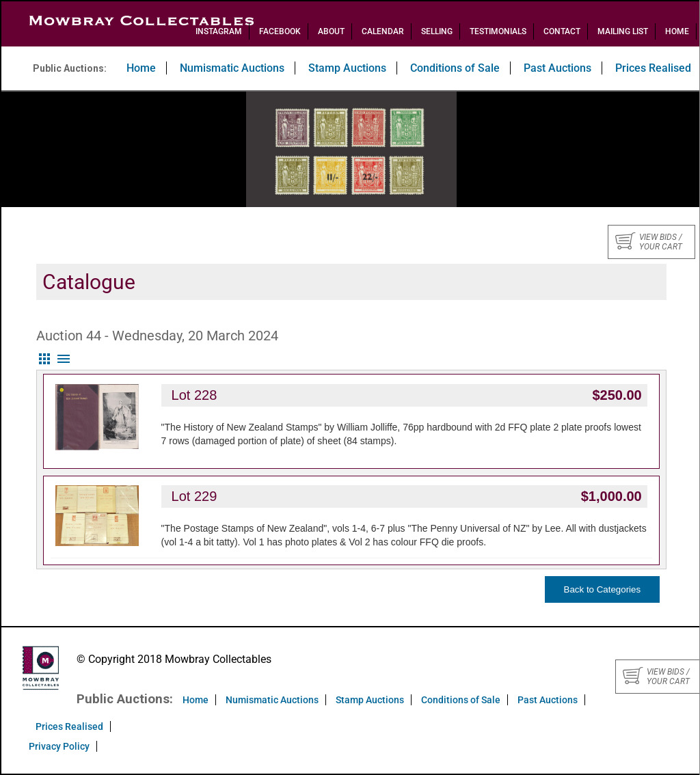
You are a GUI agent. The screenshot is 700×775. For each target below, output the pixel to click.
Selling (437, 31)
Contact (562, 31)
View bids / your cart (649, 242)
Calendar (383, 31)
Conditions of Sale (455, 68)
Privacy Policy (59, 746)
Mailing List (623, 31)
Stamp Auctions (347, 68)
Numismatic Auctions (232, 68)
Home (677, 31)
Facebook (280, 31)
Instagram (219, 31)
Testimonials (498, 31)
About (331, 31)
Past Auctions (557, 68)
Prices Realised (69, 726)
